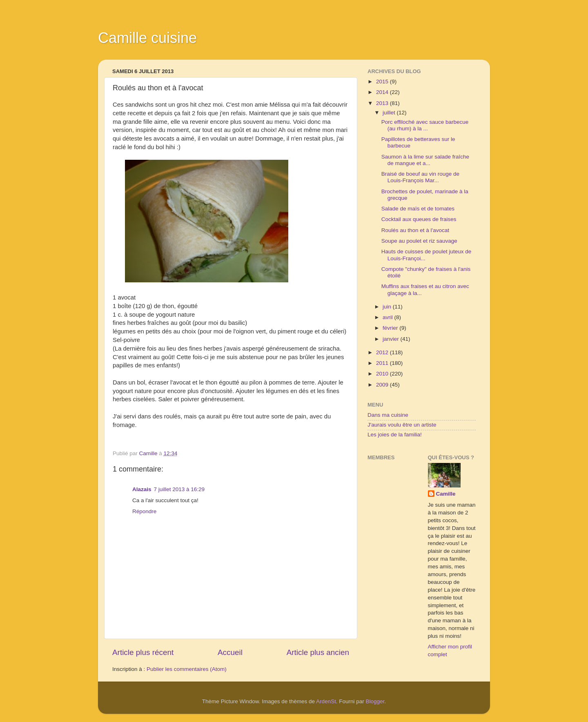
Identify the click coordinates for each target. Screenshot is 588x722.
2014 (383, 92)
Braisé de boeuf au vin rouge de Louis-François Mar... (420, 177)
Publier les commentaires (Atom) (187, 669)
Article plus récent (143, 652)
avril (389, 317)
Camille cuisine (147, 38)
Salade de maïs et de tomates (418, 209)
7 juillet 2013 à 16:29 (179, 489)
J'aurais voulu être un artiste (402, 425)
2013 (383, 103)
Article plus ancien (318, 652)
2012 (383, 352)
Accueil (230, 652)
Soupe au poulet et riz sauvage (419, 241)
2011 (383, 363)
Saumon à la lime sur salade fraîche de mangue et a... (425, 160)
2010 (383, 374)
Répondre (144, 511)
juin (388, 307)
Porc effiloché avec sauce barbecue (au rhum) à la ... (425, 125)
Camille (446, 494)
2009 (383, 385)
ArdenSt (326, 701)
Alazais (142, 489)
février (391, 328)
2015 (383, 82)
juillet (390, 113)
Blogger (375, 701)
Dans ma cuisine (388, 415)
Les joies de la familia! (395, 435)
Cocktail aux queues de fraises (419, 219)
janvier (392, 339)
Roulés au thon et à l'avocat (415, 230)
